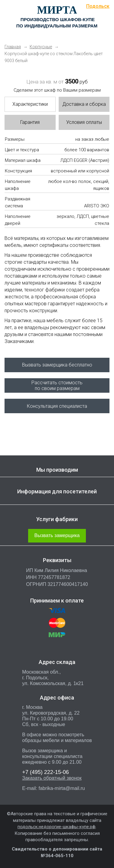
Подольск (98, 6)
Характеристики (30, 104)
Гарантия (30, 122)
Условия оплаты (84, 122)
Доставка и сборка (84, 104)
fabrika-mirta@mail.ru (62, 788)
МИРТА (57, 10)
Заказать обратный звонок (52, 778)
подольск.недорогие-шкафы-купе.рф (57, 827)
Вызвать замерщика (57, 535)
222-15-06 (46, 772)
